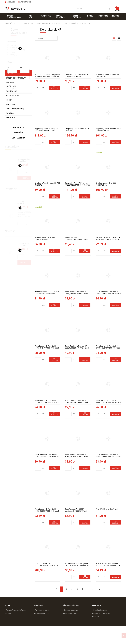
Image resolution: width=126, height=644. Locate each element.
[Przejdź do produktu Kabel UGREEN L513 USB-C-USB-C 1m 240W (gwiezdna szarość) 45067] (24, 245)
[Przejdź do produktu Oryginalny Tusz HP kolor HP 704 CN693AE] (47, 167)
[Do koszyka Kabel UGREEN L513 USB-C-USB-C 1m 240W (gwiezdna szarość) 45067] (24, 263)
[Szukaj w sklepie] (91, 9)
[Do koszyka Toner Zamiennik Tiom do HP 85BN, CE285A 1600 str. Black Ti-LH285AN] (54, 522)
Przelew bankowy (71, 610)
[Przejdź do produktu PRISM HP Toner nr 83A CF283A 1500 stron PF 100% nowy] (47, 276)
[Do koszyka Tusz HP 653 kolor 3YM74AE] (115, 522)
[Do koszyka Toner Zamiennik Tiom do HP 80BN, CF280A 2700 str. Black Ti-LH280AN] (85, 468)
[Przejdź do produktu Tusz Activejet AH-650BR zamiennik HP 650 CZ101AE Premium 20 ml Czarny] (78, 493)
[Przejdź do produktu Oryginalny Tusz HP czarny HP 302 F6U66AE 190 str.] (78, 58)
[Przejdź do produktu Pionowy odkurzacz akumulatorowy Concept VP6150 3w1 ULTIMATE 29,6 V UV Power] (24, 203)
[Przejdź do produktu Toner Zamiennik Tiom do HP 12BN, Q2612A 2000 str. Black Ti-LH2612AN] (108, 276)
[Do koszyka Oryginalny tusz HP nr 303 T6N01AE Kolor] (115, 196)
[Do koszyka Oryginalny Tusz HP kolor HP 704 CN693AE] (54, 196)
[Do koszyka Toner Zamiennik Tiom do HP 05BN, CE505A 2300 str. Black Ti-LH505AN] (85, 305)
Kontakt (9, 613)
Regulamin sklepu (100, 610)
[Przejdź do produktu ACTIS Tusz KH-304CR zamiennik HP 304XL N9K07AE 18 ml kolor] (47, 58)
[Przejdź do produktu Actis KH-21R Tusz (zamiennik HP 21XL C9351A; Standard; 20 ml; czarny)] (78, 547)
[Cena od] (12, 71)
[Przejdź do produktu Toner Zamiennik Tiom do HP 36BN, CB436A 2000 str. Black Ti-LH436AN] (108, 384)
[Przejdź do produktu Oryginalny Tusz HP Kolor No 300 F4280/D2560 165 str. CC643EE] (78, 167)
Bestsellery (18, 138)
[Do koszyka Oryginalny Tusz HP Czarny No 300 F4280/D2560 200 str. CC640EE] (54, 142)
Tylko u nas (10, 104)
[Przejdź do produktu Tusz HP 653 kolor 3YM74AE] (108, 493)
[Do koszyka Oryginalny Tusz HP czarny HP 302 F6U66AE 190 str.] (85, 88)
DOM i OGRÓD (12, 91)
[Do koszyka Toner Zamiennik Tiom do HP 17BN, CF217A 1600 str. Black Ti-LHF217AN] (54, 359)
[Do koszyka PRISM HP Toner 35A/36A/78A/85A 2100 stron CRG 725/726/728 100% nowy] (85, 251)
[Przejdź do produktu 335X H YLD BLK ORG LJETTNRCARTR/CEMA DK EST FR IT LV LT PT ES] (47, 547)
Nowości (10, 113)
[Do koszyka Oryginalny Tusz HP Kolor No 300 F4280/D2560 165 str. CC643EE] (85, 196)
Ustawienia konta (42, 613)
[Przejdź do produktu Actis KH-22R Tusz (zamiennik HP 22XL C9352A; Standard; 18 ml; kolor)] (108, 547)
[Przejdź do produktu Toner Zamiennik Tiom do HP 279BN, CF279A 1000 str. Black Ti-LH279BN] (47, 384)
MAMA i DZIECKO (13, 96)
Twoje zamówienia (42, 610)
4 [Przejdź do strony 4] (77, 589)
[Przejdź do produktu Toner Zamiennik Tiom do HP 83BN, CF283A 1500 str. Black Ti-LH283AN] (108, 439)
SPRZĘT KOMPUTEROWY (16, 78)
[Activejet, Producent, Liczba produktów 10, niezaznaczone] (13, 48)
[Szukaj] (109, 9)
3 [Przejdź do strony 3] (72, 589)
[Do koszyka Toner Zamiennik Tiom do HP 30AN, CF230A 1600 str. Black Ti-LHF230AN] (85, 414)
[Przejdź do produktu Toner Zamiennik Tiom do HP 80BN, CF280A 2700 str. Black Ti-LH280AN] (78, 439)
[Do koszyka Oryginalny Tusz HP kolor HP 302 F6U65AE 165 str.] (115, 142)
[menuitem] (16, 17)
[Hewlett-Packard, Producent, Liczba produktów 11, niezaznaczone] (16, 50)
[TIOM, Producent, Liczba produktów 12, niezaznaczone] (12, 55)
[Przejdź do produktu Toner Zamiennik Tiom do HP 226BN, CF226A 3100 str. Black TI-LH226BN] (78, 330)
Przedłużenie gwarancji (15, 109)
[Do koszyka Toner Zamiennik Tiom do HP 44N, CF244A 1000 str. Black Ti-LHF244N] (54, 468)
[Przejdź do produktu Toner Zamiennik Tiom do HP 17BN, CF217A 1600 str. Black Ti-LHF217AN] (47, 330)
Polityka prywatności (101, 613)
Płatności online (70, 613)
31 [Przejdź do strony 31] (94, 589)
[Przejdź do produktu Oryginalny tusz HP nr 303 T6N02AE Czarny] (47, 221)
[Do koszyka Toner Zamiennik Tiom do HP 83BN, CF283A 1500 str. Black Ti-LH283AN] (115, 468)
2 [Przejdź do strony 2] (67, 589)
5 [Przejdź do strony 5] (82, 589)
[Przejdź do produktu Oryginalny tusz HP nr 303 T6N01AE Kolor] (108, 167)
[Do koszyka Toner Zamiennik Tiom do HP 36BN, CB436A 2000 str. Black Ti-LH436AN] (115, 414)
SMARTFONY (11, 87)
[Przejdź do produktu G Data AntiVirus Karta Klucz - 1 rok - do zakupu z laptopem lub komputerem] (24, 160)
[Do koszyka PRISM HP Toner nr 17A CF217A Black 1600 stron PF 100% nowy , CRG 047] (115, 251)
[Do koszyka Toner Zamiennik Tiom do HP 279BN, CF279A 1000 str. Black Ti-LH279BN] (54, 414)
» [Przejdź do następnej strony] (99, 589)
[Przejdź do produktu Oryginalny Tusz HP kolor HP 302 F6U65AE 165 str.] (108, 112)
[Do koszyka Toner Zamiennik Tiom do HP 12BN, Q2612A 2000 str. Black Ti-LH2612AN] (115, 305)
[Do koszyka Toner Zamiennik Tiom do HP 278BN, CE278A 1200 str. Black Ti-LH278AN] (115, 359)
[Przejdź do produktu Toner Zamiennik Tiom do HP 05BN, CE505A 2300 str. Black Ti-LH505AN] (78, 276)
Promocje (11, 118)
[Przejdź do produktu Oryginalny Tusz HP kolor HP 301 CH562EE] (78, 112)
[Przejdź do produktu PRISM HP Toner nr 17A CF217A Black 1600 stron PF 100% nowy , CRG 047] (108, 221)
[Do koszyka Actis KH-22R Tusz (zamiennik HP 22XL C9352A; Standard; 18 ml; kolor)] (115, 577)
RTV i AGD (10, 82)
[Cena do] (25, 71)
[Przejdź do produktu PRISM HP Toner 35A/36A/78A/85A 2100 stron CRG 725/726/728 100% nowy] (78, 221)
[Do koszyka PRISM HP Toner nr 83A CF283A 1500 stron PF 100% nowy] (54, 305)
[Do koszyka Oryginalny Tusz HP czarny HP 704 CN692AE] (115, 88)
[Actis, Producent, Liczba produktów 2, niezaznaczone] (12, 45)
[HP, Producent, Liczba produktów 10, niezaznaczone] (11, 52)
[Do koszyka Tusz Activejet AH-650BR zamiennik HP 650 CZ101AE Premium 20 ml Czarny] (85, 522)
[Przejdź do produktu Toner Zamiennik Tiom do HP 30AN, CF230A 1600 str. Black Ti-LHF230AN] (78, 384)
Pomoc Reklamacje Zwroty (16, 610)
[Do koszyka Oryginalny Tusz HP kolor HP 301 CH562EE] (85, 142)
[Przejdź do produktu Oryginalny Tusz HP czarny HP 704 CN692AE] (108, 58)
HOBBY (9, 100)
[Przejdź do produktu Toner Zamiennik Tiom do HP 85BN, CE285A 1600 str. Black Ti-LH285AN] (47, 493)
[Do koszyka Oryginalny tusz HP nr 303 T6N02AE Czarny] (54, 251)
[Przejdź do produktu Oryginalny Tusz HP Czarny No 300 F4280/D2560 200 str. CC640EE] (47, 112)
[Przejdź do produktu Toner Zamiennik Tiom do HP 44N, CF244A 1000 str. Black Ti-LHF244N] (47, 439)
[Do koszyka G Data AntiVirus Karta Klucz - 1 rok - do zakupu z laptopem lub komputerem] (24, 178)
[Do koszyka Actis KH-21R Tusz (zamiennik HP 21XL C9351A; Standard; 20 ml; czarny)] (85, 577)
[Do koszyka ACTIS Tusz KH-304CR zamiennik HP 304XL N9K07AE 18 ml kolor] (54, 88)
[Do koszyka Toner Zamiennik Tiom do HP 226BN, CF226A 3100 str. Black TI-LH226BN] (85, 359)
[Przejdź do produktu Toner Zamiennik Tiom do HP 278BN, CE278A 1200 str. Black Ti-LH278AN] (108, 330)
